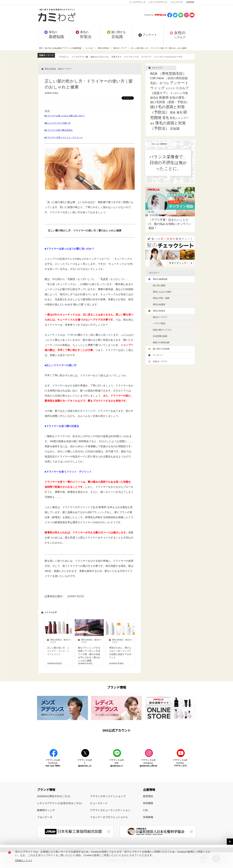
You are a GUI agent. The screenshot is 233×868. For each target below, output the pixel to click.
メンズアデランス (137, 2)
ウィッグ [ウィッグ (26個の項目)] (157, 88)
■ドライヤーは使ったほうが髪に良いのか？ (65, 116)
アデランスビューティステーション (110, 810)
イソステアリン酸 (80, 57)
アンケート (158, 355)
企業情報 (190, 2)
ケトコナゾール (131, 57)
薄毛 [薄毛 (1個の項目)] (152, 124)
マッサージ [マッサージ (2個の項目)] (176, 93)
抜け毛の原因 (159, 286)
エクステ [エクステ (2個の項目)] (170, 88)
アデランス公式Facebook (53, 763)
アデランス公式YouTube (180, 763)
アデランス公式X (85, 763)
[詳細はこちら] (23, 861)
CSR (145, 810)
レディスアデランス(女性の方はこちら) (59, 803)
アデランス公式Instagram (148, 763)
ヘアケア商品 (159, 324)
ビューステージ (99, 803)
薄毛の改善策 (159, 305)
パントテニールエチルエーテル (168, 57)
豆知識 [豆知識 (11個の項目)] (175, 129)
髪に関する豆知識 (161, 349)
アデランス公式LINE (116, 763)
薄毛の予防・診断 (161, 298)
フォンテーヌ (177, 2)
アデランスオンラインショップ (108, 796)
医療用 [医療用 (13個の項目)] (164, 98)
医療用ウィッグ (46, 810)
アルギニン (64, 57)
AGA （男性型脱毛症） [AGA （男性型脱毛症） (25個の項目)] (168, 74)
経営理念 (148, 796)
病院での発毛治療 (161, 343)
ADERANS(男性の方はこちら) (54, 796)
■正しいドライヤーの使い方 (58, 123)
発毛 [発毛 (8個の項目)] (179, 113)
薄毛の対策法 (103, 48)
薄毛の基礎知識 (160, 279)
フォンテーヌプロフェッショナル (109, 817)
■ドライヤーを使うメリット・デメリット (64, 138)
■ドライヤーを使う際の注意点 (59, 130)
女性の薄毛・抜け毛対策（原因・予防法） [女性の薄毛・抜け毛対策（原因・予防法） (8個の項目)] (170, 100)
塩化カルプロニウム (100, 57)
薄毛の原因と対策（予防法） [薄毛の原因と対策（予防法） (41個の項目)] (168, 126)
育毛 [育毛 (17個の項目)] (166, 118)
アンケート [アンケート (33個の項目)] (179, 83)
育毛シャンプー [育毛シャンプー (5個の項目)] (179, 118)
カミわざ (89, 48)
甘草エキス (116, 57)
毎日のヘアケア (120, 48)
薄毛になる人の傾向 (162, 292)
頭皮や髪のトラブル (162, 330)
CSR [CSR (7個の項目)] (153, 78)
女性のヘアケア (160, 362)
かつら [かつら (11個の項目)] (164, 83)
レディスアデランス (158, 2)
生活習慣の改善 (160, 336)
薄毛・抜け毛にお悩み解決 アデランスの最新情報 (60, 48)
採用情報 (148, 817)
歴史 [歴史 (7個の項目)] (173, 113)
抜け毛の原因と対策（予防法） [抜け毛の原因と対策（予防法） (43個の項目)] (168, 110)
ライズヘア (146, 57)
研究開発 (148, 803)
